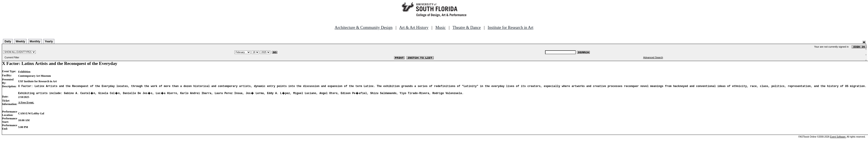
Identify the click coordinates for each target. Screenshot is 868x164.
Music (441, 28)
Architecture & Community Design (364, 28)
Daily (8, 41)
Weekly (20, 41)
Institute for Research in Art (511, 28)
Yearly (49, 41)
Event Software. (838, 138)
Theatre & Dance (467, 28)
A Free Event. (26, 104)
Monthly (35, 41)
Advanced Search (653, 57)
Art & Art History (414, 28)
